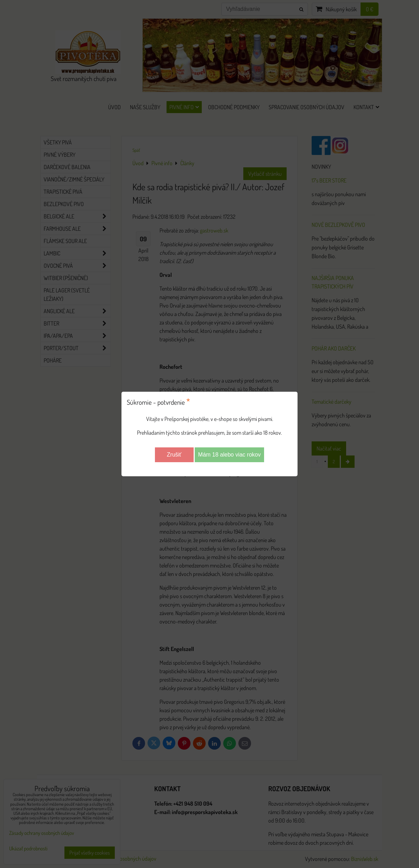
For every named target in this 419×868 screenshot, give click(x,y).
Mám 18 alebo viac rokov (230, 455)
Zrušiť (174, 455)
